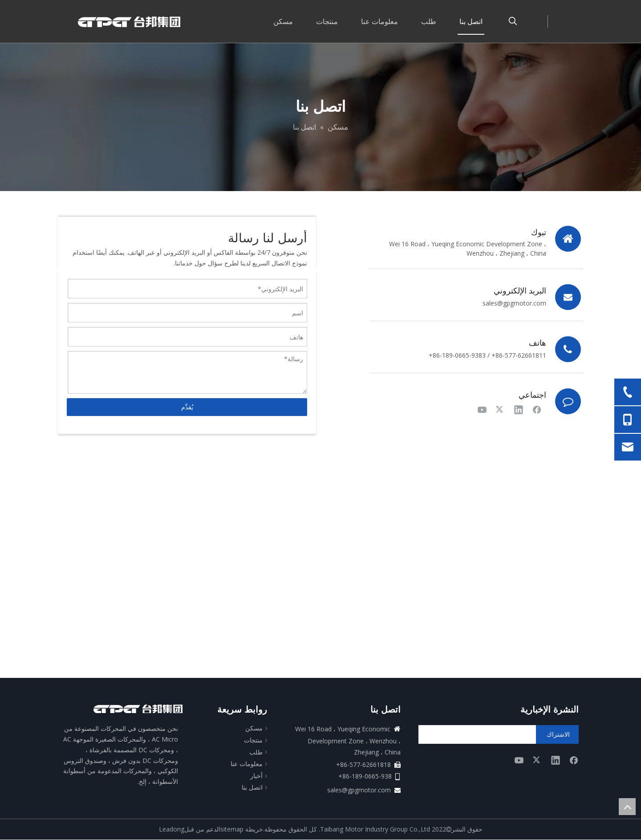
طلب (256, 752)
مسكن (254, 728)
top (627, 807)
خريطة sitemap (242, 829)
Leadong (172, 829)
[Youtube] (482, 409)
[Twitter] (500, 409)
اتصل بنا (252, 787)
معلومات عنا (247, 764)
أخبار (256, 776)
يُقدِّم (187, 407)
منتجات (253, 740)
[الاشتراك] (557, 734)
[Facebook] (537, 409)
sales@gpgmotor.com (514, 303)
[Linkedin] (519, 409)
